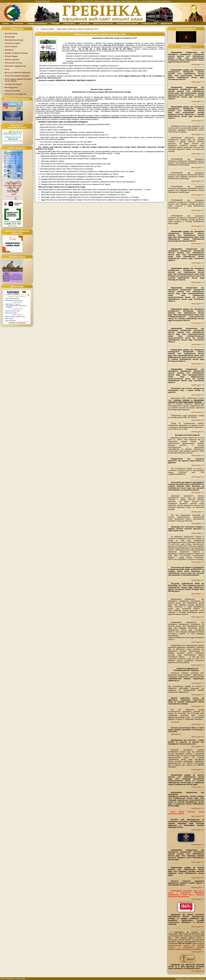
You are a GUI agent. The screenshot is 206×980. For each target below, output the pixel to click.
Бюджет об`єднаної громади (16, 53)
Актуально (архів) (47, 29)
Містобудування (11, 88)
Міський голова (11, 34)
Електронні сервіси (13, 43)
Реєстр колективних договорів (17, 76)
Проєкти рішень (11, 47)
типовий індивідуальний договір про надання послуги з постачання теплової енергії (186, 946)
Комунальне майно (12, 91)
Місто (7, 69)
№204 (171, 754)
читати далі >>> (198, 64)
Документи (9, 50)
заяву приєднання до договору (189, 949)
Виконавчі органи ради (14, 40)
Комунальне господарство (15, 94)
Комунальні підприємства (15, 66)
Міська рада (10, 37)
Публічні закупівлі (12, 60)
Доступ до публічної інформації (18, 73)
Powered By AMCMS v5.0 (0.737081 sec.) (191, 979)
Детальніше (175, 722)
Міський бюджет (11, 56)
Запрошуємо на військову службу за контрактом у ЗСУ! (78, 29)
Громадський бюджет (13, 84)
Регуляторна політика (13, 63)
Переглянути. (176, 734)
